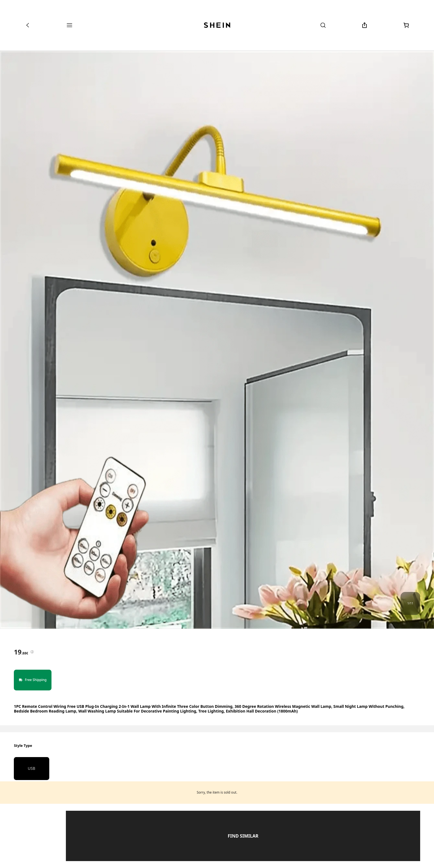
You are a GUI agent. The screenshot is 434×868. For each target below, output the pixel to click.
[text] (21, 652)
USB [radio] (31, 768)
